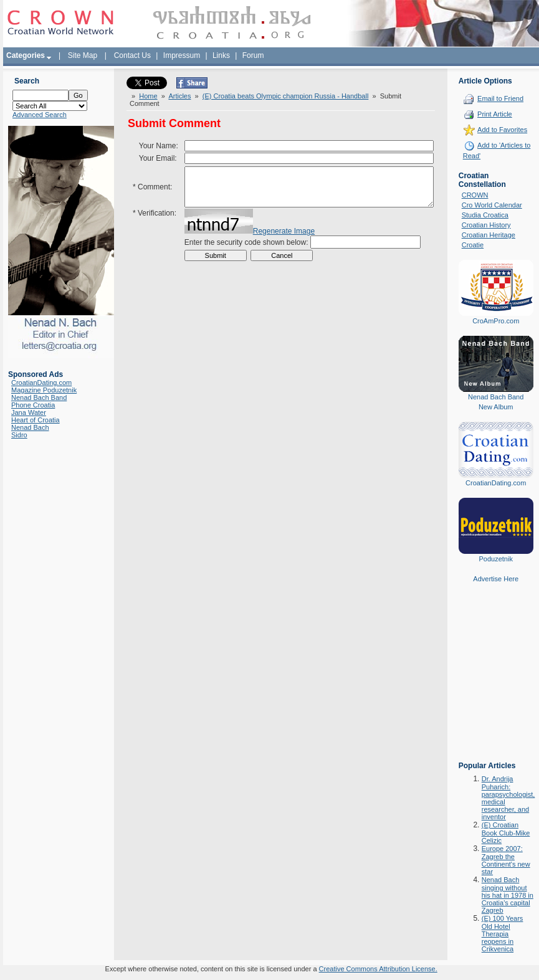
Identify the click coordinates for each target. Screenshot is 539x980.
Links (221, 55)
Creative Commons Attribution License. (378, 969)
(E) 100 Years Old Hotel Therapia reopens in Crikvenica (503, 934)
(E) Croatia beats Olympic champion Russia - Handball (286, 96)
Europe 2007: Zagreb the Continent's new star (506, 860)
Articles (179, 96)
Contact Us (132, 55)
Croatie (473, 245)
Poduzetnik (496, 559)
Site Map (83, 55)
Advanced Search (40, 115)
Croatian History (486, 225)
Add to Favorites (502, 130)
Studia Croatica (485, 215)
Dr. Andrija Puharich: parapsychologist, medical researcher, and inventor (508, 798)
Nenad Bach (30, 427)
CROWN (475, 195)
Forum (253, 55)
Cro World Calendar (492, 205)
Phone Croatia (33, 405)
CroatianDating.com (41, 383)
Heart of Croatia (36, 420)
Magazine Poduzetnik (44, 390)
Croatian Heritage (489, 235)
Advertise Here (496, 579)
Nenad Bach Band (39, 397)
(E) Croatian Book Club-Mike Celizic (506, 833)
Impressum (182, 55)
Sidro (19, 435)
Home (148, 96)
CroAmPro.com (496, 321)
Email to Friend (500, 98)
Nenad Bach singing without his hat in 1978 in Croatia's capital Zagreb (508, 895)
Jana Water (29, 412)
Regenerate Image (284, 240)
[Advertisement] (496, 681)
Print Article (495, 114)
